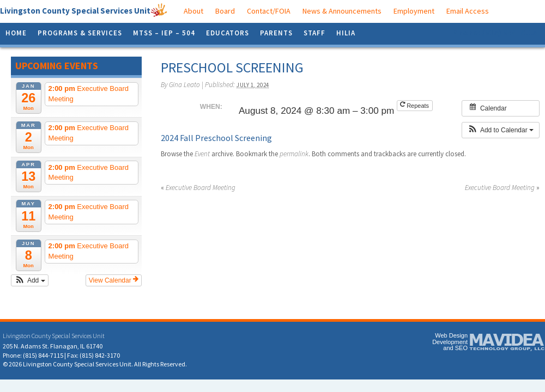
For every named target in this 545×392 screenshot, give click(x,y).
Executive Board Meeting (198, 188)
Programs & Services (80, 33)
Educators (228, 33)
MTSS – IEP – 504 (164, 33)
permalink (294, 154)
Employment (414, 11)
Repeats (415, 105)
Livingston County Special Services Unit (75, 11)
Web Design (451, 335)
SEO (461, 348)
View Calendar (114, 280)
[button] (30, 280)
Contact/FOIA (269, 11)
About (193, 11)
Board (225, 11)
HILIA (346, 33)
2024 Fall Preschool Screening (216, 138)
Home (16, 33)
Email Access (468, 11)
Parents (276, 33)
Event (202, 154)
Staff (314, 33)
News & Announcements (342, 11)
